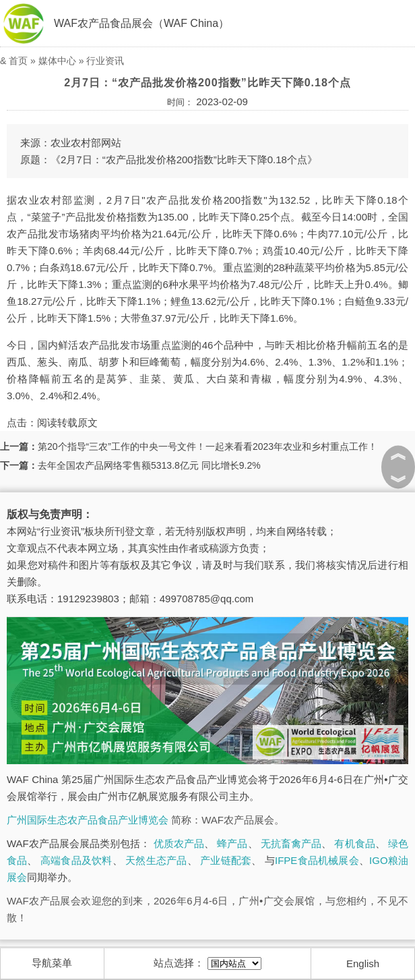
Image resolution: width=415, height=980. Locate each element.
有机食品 (354, 843)
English (363, 963)
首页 (18, 61)
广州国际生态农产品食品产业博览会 (88, 820)
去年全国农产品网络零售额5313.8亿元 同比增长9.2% (149, 465)
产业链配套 (226, 860)
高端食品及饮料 (76, 860)
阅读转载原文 (67, 423)
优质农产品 (179, 843)
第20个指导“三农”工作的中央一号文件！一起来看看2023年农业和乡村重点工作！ (207, 446)
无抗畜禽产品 (291, 843)
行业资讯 (105, 61)
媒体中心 (57, 61)
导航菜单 (52, 963)
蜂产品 (232, 843)
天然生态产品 (156, 860)
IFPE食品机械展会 (317, 860)
